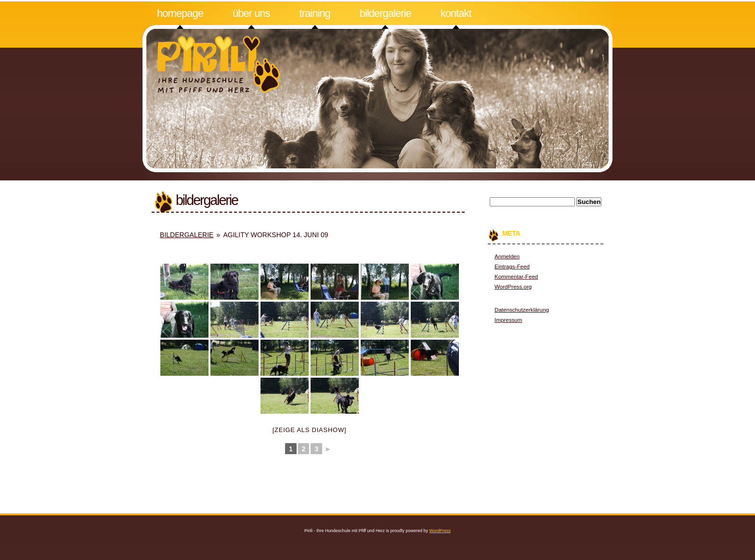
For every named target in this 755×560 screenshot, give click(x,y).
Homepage (180, 13)
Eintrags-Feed (512, 266)
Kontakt (456, 13)
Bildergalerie (385, 13)
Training (315, 13)
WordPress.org (513, 286)
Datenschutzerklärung (522, 310)
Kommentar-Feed (516, 276)
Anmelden (507, 256)
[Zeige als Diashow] (310, 430)
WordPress (440, 531)
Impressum (508, 320)
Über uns (251, 13)
